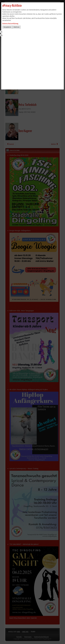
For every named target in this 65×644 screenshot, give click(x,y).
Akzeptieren (7, 27)
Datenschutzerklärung (10, 24)
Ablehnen (16, 27)
